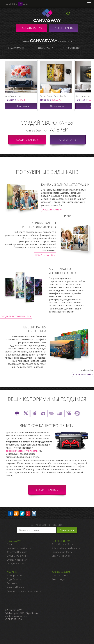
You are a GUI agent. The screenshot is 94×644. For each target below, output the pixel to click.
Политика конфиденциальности (24, 591)
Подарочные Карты (62, 552)
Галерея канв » (68, 140)
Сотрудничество (16, 563)
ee (24, 4)
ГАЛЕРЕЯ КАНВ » (64, 28)
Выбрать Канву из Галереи (66, 548)
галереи (58, 130)
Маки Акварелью (13, 96)
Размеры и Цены (16, 575)
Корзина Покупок (61, 556)
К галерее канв (82, 374)
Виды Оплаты (14, 579)
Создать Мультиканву (15, 316)
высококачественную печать (22, 451)
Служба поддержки (17, 560)
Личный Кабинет (60, 575)
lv (7, 4)
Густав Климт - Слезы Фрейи (53, 96)
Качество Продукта (17, 552)
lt (17, 4)
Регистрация (58, 579)
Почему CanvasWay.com (19, 548)
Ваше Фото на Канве (63, 544)
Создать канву (51, 210)
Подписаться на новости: (45, 525)
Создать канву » (32, 28)
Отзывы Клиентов (16, 556)
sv (27, 4)
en (14, 4)
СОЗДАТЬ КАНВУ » (47, 490)
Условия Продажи (16, 587)
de (10, 4)
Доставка (12, 583)
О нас (10, 544)
